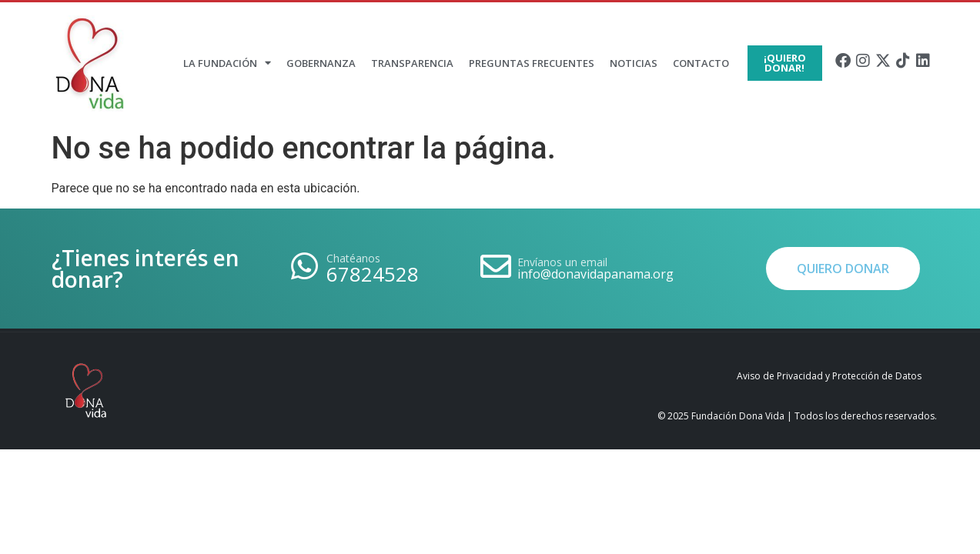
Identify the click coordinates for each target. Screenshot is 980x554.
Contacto (701, 63)
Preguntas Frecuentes (532, 63)
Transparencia (412, 63)
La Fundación (227, 63)
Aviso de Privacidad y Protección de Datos (829, 376)
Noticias (634, 63)
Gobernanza (321, 63)
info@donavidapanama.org (595, 274)
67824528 (373, 274)
